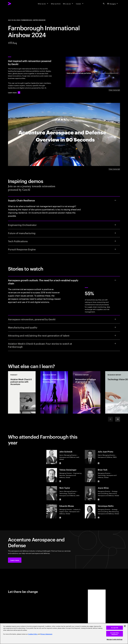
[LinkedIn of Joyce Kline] (99, 499)
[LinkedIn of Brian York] (99, 481)
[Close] (125, 626)
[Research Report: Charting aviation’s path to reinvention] (54, 392)
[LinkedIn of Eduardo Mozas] (60, 518)
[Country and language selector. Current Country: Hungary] (113, 4)
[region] (64, 634)
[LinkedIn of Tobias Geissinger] (60, 481)
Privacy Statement (46, 634)
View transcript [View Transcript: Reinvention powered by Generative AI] (114, 90)
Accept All (115, 628)
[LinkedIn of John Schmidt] (60, 463)
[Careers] (80, 4)
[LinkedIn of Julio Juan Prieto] (99, 463)
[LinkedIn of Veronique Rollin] (99, 518)
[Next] (118, 419)
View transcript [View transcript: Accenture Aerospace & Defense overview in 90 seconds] (114, 169)
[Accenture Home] (14, 4)
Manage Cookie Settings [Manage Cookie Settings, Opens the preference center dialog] (115, 639)
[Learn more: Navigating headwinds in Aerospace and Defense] (14, 92)
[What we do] (43, 4)
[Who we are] (68, 4)
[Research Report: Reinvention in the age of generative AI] (87, 392)
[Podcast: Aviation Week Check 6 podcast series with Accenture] (22, 392)
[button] (15, 560)
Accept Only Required (114, 634)
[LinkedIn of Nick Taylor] (60, 499)
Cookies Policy (33, 634)
